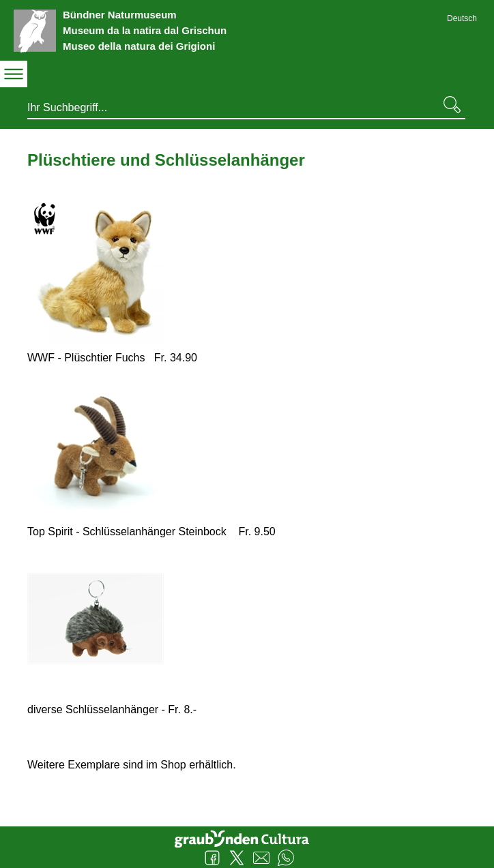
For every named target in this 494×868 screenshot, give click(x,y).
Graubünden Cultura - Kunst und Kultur (247, 837)
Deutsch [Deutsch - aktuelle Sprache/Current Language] (462, 18)
